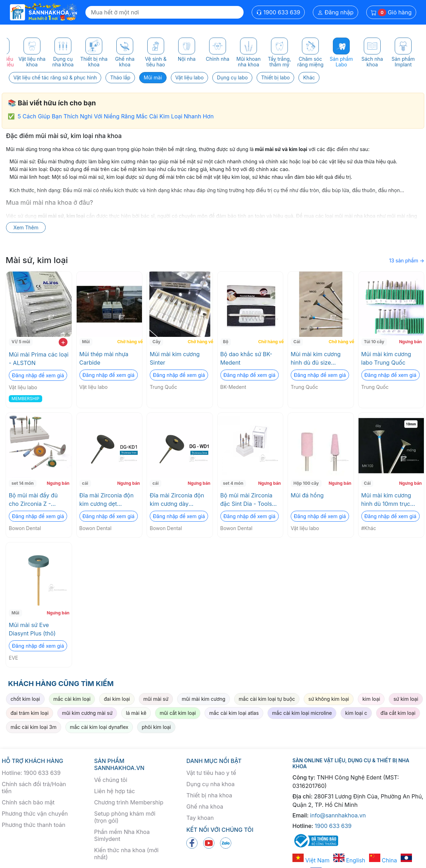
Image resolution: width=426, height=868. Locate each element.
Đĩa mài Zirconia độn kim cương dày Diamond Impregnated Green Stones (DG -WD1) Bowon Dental (179, 500)
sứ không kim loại (329, 699)
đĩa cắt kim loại (398, 713)
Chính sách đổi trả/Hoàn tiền (34, 788)
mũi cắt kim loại (178, 713)
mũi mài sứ (156, 699)
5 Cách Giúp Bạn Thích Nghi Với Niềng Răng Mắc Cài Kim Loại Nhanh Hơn (116, 116)
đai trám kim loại (30, 713)
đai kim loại (117, 699)
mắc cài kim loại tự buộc (267, 699)
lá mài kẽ (136, 713)
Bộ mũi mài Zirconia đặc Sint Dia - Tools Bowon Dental (247, 500)
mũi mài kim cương (204, 699)
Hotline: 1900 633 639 (31, 773)
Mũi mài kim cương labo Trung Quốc (386, 358)
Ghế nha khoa (205, 807)
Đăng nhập (335, 12)
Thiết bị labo (276, 77)
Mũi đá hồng (307, 495)
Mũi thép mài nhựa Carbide (104, 358)
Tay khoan (200, 818)
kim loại (371, 699)
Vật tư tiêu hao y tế (211, 773)
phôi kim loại (156, 727)
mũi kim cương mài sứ (87, 713)
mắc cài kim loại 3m (34, 727)
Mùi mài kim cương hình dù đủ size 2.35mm (316, 359)
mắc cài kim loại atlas (234, 713)
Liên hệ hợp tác (115, 791)
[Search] (164, 12)
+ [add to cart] (63, 342)
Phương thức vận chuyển (35, 814)
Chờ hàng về (129, 342)
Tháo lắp (120, 77)
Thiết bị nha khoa (209, 795)
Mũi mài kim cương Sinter (175, 358)
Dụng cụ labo (232, 77)
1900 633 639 (278, 12)
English (349, 860)
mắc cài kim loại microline (302, 713)
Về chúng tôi (111, 780)
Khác (309, 77)
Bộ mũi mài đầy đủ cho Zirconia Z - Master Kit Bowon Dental (33, 500)
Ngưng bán (410, 342)
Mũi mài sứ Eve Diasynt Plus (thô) (32, 629)
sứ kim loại (406, 699)
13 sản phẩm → (407, 260)
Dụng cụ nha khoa (210, 784)
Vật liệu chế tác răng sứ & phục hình (55, 77)
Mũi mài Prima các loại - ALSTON (39, 359)
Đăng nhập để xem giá (38, 375)
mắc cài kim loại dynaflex (99, 727)
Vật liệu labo (190, 77)
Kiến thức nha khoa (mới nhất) (127, 854)
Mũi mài (153, 77)
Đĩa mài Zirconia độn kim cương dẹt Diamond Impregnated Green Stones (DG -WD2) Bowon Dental (109, 500)
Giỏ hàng (391, 12)
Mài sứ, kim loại (37, 260)
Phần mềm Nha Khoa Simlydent (122, 835)
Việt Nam (311, 860)
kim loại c (356, 713)
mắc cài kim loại (72, 699)
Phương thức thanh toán (34, 825)
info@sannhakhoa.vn (338, 815)
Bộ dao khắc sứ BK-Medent (246, 358)
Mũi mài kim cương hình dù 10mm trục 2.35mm (386, 500)
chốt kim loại (25, 699)
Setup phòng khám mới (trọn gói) (125, 817)
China (383, 860)
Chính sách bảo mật (28, 802)
